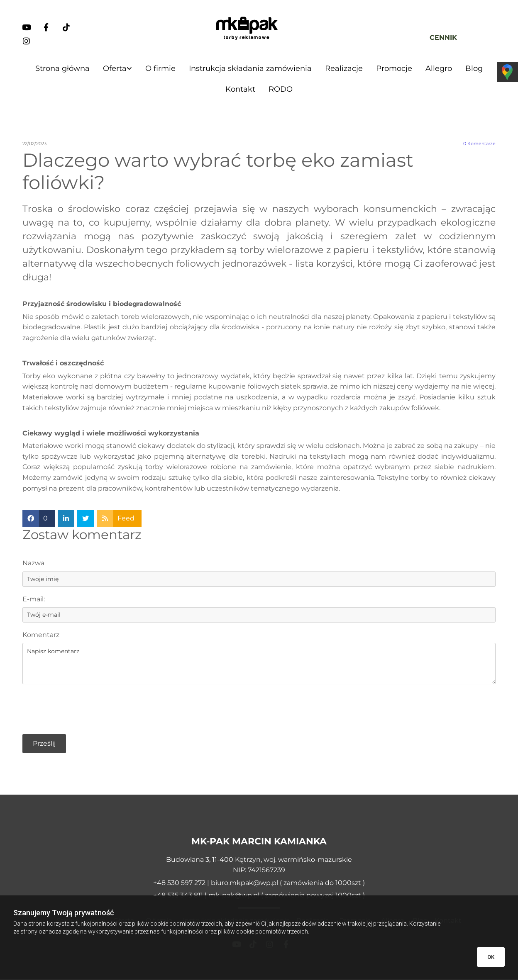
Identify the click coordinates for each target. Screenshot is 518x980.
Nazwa (33, 564)
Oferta (115, 68)
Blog (474, 68)
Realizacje (344, 68)
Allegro (439, 68)
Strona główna (62, 68)
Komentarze (479, 145)
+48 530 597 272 (180, 884)
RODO (281, 90)
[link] (117, 69)
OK (491, 957)
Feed (126, 519)
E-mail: (34, 600)
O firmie (160, 68)
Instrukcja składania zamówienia (250, 68)
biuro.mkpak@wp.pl (244, 884)
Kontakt (240, 90)
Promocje (394, 68)
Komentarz (41, 636)
